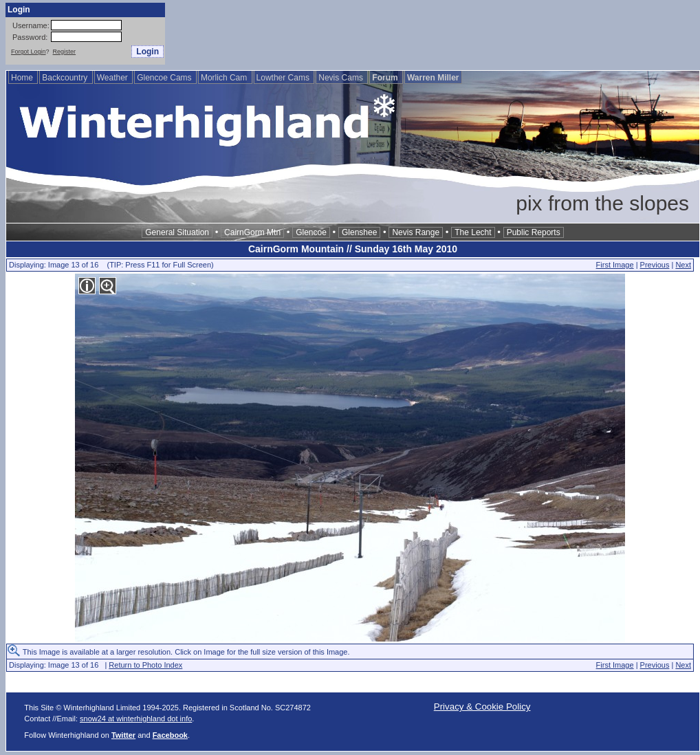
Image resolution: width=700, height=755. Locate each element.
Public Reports (534, 232)
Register (65, 52)
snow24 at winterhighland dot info (136, 719)
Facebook (170, 735)
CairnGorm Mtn (252, 232)
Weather (113, 78)
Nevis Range (416, 232)
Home (23, 78)
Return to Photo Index (145, 665)
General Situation (177, 232)
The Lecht (473, 232)
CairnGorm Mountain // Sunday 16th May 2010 (353, 249)
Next (683, 265)
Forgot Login (29, 52)
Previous (655, 265)
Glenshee (359, 232)
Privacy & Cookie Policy (482, 707)
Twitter (123, 735)
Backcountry (66, 78)
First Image (615, 265)
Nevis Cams (342, 78)
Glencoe (311, 232)
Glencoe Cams (165, 78)
